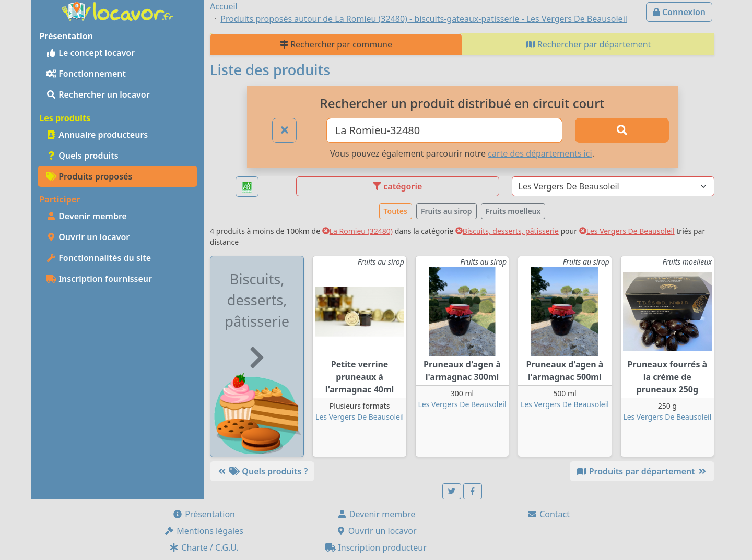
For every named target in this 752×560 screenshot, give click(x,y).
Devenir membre (86, 216)
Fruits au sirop (446, 211)
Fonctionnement (86, 74)
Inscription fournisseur (99, 279)
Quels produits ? (262, 471)
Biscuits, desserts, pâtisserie (507, 231)
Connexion (679, 12)
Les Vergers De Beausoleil (627, 231)
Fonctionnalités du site (98, 258)
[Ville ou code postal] (445, 130)
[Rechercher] (622, 130)
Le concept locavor (90, 53)
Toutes (396, 211)
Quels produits (82, 156)
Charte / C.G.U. (204, 547)
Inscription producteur (376, 547)
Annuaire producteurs (97, 135)
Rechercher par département (589, 44)
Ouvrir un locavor (88, 237)
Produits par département (642, 471)
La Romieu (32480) (357, 231)
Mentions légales (204, 531)
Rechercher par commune (336, 44)
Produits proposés (89, 176)
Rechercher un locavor (98, 94)
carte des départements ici (540, 153)
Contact (548, 514)
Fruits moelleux (513, 211)
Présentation (204, 514)
